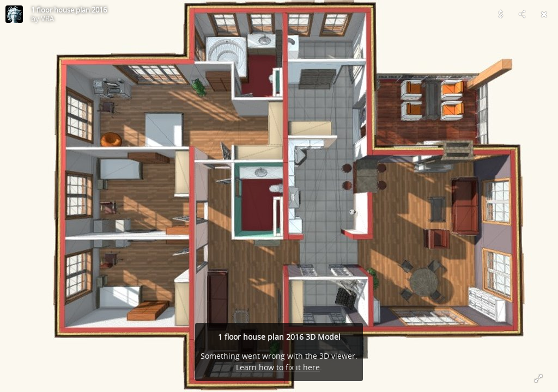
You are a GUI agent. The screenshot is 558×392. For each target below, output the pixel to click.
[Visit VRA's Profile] (14, 14)
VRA (47, 19)
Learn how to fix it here (278, 367)
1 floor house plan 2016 (69, 10)
